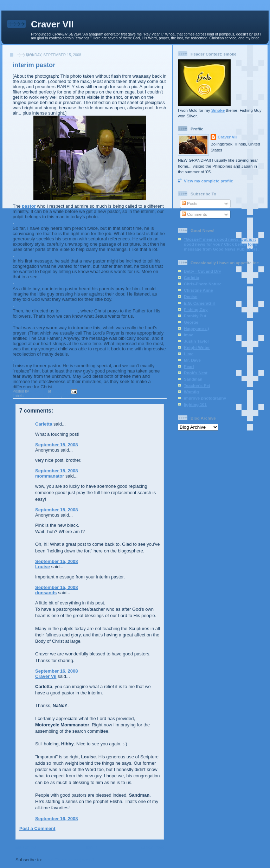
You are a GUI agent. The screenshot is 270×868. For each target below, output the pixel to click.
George (191, 322)
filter (29, 396)
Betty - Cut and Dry (202, 271)
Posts (189, 203)
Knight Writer (197, 347)
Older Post (152, 847)
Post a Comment (37, 828)
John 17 (69, 311)
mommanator (50, 476)
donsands (46, 593)
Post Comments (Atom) (69, 860)
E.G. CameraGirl (200, 303)
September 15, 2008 (56, 445)
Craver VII (52, 24)
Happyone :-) (196, 328)
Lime (189, 354)
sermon (70, 396)
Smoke (218, 110)
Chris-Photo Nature (203, 284)
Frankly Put (195, 316)
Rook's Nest (196, 373)
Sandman (193, 379)
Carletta (44, 424)
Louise (43, 567)
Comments (194, 214)
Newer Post (28, 847)
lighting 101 (195, 404)
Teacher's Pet (197, 385)
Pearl (189, 366)
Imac (189, 335)
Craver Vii (46, 676)
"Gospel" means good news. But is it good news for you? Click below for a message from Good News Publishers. (221, 244)
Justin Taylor (197, 341)
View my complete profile (208, 181)
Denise (191, 296)
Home (90, 847)
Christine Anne (198, 290)
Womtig (191, 392)
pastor (29, 206)
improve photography (205, 398)
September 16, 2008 (56, 671)
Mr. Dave (192, 360)
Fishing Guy (196, 309)
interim (42, 396)
